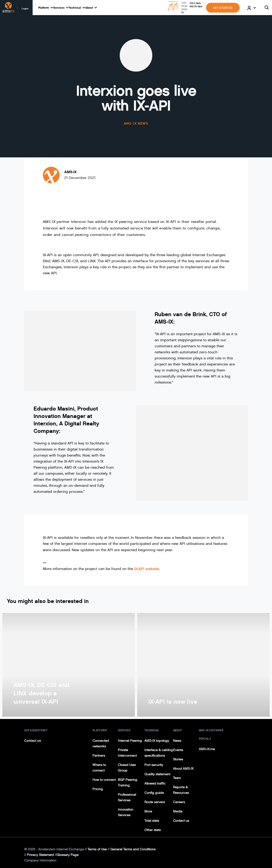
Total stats (152, 821)
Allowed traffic (155, 784)
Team (177, 778)
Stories (178, 759)
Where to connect (99, 768)
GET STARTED (223, 8)
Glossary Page (68, 855)
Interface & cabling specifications (159, 753)
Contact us (33, 741)
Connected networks (101, 744)
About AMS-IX (183, 769)
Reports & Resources (181, 790)
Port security (154, 765)
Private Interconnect (127, 753)
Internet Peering (130, 741)
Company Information (40, 860)
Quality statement (157, 774)
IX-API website (146, 569)
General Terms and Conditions (133, 849)
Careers (179, 802)
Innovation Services (126, 812)
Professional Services (127, 797)
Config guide (154, 793)
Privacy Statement (40, 855)
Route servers (155, 802)
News (177, 741)
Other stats (153, 830)
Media (178, 811)
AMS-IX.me (207, 749)
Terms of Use (97, 849)
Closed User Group (127, 768)
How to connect (104, 780)
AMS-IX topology (157, 741)
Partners (99, 756)
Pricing (98, 789)
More (148, 811)
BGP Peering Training (127, 783)
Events (178, 750)
